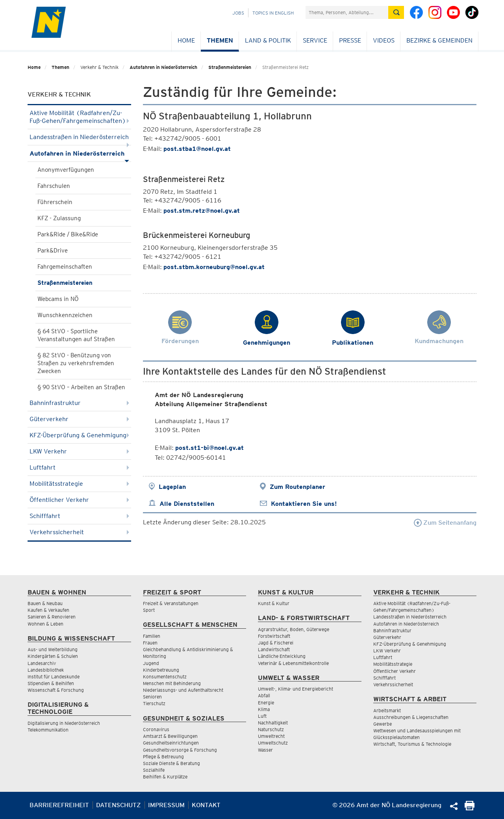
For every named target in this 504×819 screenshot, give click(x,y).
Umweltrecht (271, 736)
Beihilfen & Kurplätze (165, 777)
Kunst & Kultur (274, 603)
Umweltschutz (273, 743)
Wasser (265, 750)
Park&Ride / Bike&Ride (68, 234)
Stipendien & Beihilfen (51, 683)
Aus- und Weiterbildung (53, 649)
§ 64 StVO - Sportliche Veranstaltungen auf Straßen (76, 335)
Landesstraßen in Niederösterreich (79, 139)
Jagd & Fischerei (276, 643)
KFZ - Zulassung (59, 218)
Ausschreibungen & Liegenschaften (411, 717)
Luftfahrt (79, 467)
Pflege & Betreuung (163, 757)
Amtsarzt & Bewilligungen (170, 736)
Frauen (150, 643)
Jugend (151, 663)
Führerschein (55, 202)
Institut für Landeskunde (54, 677)
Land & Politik (268, 40)
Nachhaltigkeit (273, 723)
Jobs (238, 13)
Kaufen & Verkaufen (48, 610)
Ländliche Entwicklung (282, 656)
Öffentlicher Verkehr (79, 500)
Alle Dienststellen (187, 504)
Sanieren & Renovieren (52, 617)
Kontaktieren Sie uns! (304, 504)
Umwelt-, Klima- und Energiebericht (296, 689)
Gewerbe (383, 724)
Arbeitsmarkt (387, 710)
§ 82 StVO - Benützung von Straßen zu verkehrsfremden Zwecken (76, 363)
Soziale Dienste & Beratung (171, 763)
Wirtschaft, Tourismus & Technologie (412, 744)
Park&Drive (53, 251)
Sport (149, 610)
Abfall (264, 695)
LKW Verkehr (79, 451)
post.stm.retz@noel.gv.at (202, 211)
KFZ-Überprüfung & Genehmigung (79, 435)
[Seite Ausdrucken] (470, 808)
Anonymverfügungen (66, 170)
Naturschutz (271, 729)
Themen (220, 40)
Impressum (166, 805)
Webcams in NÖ (58, 299)
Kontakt (206, 805)
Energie (266, 703)
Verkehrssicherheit (79, 532)
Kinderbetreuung (161, 670)
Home (186, 40)
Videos (384, 40)
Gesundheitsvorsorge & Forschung (180, 750)
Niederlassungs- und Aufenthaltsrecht (183, 690)
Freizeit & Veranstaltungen (171, 603)
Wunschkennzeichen (65, 315)
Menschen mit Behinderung (172, 683)
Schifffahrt (79, 516)
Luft (262, 716)
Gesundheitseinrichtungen (171, 743)
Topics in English (273, 13)
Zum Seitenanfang (445, 523)
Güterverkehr (79, 419)
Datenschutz (119, 805)
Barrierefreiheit (59, 805)
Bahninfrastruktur (79, 403)
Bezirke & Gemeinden (439, 40)
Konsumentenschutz (165, 677)
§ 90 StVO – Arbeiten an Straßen (81, 387)
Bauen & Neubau (45, 603)
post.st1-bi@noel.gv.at (209, 448)
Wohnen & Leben (45, 624)
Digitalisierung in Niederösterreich (64, 723)
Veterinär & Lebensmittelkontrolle (293, 663)
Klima (264, 709)
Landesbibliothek (46, 670)
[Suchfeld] (347, 12)
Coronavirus (156, 729)
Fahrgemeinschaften (65, 267)
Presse (350, 40)
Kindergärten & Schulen (53, 656)
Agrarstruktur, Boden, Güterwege (294, 629)
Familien (152, 636)
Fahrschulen (54, 186)
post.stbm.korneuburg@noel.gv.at (214, 267)
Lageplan (172, 487)
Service (315, 40)
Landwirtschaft (274, 649)
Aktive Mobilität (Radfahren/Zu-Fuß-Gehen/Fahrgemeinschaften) (79, 117)
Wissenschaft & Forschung (56, 690)
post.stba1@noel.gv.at (197, 149)
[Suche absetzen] (396, 12)
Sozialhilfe (154, 770)
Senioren (152, 697)
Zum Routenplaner (297, 487)
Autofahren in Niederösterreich (163, 67)
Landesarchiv (42, 663)
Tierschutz (154, 703)
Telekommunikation (48, 730)
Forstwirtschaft (274, 636)
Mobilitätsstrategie (79, 484)
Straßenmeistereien (230, 67)
